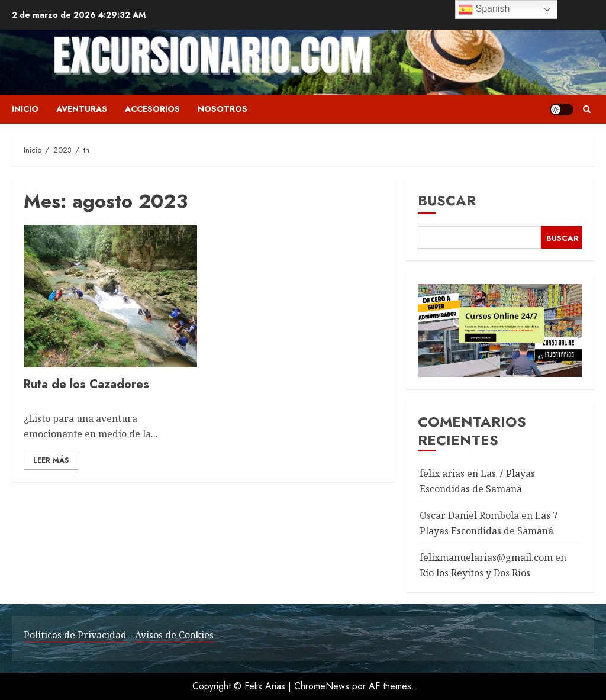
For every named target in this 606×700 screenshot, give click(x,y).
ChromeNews (322, 686)
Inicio (25, 109)
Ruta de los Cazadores (86, 384)
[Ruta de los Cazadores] (110, 296)
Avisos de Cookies (174, 635)
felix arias (442, 473)
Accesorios (152, 109)
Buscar (447, 200)
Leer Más (51, 460)
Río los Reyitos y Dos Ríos (475, 573)
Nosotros (223, 109)
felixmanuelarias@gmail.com (486, 557)
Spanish (484, 9)
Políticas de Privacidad (75, 635)
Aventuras (82, 109)
